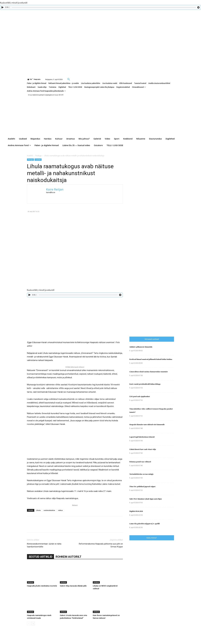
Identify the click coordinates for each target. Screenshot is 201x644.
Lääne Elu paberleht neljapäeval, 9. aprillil (145, 524)
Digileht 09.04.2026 (136, 511)
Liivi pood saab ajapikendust (140, 396)
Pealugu (38, 156)
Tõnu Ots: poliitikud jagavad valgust (142, 487)
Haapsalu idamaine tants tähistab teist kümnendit (147, 425)
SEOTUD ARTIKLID (40, 557)
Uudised (38, 160)
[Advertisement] (165, 277)
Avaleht (30, 156)
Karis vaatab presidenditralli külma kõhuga (145, 384)
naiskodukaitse (49, 510)
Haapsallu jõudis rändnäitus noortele (42, 586)
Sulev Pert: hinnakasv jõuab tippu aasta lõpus (146, 499)
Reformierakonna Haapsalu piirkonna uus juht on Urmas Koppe (101, 545)
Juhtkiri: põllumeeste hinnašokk (141, 347)
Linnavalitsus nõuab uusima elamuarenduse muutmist (149, 372)
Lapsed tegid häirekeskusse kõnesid (142, 437)
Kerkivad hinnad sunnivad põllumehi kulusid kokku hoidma (151, 359)
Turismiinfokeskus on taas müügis (141, 474)
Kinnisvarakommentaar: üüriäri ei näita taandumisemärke (44, 545)
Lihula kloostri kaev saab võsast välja (143, 449)
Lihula (38, 510)
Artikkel (30, 582)
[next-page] (33, 624)
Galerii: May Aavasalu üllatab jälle (73, 586)
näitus (60, 510)
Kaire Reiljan (55, 189)
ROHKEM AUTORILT (68, 557)
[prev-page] (29, 624)
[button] (69, 79)
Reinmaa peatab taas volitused (140, 462)
